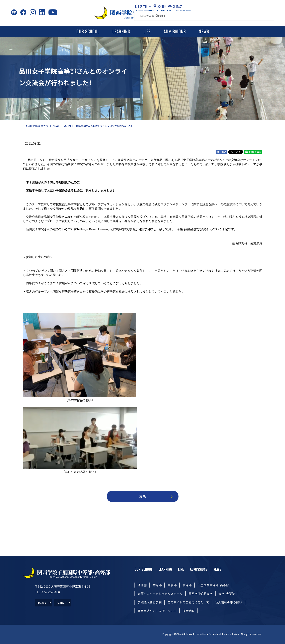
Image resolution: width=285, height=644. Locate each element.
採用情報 (188, 611)
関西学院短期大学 (200, 594)
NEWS (204, 32)
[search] (207, 16)
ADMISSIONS (175, 32)
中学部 (172, 585)
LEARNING (121, 32)
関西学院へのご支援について (157, 611)
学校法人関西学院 (150, 602)
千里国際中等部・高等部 (36, 126)
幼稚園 (142, 585)
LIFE (147, 32)
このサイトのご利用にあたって (188, 602)
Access (42, 603)
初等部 (157, 585)
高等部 (187, 585)
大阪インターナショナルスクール (160, 594)
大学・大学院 (227, 594)
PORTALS (141, 6)
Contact (61, 603)
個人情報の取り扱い (229, 602)
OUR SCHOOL (88, 32)
